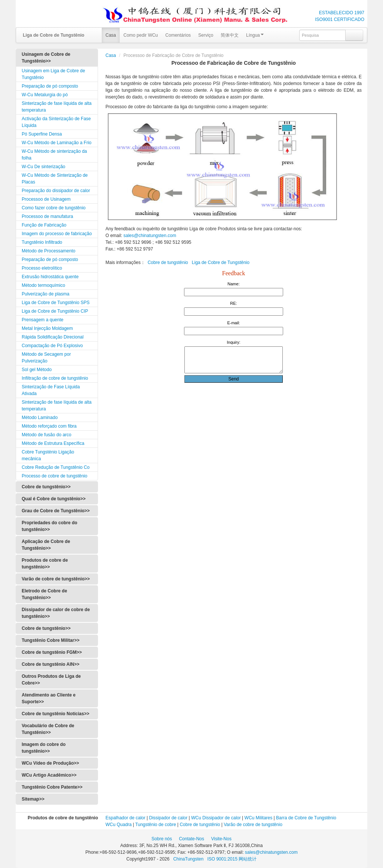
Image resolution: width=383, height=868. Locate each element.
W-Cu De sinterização (43, 167)
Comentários (178, 35)
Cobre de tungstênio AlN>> (50, 664)
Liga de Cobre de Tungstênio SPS (56, 303)
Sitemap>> (33, 799)
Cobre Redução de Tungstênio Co (56, 467)
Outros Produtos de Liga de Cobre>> (51, 680)
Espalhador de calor (125, 818)
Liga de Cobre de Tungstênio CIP (55, 311)
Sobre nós (162, 839)
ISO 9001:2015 (223, 859)
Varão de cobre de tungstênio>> (56, 579)
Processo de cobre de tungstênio (54, 476)
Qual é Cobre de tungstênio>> (54, 499)
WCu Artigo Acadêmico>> (49, 775)
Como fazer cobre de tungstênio (54, 208)
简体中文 (230, 35)
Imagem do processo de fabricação (57, 234)
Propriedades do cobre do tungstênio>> (50, 526)
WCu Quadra (119, 825)
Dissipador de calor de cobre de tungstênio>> (56, 613)
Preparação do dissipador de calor (56, 191)
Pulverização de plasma (45, 294)
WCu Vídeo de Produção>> (50, 763)
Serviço (206, 35)
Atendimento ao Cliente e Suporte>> (49, 698)
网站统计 (248, 859)
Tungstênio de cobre (156, 825)
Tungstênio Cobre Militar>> (50, 640)
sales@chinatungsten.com (149, 236)
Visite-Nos (221, 839)
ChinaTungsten (189, 859)
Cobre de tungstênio (168, 262)
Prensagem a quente (42, 320)
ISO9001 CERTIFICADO (340, 19)
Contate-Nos (191, 839)
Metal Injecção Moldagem (47, 328)
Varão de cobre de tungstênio (253, 825)
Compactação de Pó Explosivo (52, 346)
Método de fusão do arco (47, 435)
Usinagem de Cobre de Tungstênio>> (46, 58)
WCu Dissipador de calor (216, 818)
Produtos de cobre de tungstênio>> (45, 564)
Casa (111, 35)
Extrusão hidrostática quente (50, 277)
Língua (255, 35)
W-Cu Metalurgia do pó (45, 95)
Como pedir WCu (141, 35)
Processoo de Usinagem (46, 199)
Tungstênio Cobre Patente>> (52, 787)
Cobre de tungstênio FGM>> (52, 652)
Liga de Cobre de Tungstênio (221, 262)
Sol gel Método (37, 370)
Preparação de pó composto (50, 86)
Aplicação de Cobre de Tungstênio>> (46, 545)
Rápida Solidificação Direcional (53, 337)
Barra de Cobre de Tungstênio (306, 818)
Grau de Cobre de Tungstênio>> (56, 511)
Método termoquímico (43, 285)
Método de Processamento (48, 251)
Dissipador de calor (168, 818)
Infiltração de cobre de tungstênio (55, 378)
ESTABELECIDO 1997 (342, 13)
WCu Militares (259, 818)
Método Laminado (40, 418)
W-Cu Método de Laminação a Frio (57, 143)
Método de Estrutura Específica (53, 443)
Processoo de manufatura (47, 216)
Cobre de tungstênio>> (46, 487)
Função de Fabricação (44, 225)
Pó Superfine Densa (42, 134)
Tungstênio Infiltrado (42, 242)
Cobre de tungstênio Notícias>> (56, 714)
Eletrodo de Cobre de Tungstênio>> (44, 594)
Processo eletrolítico (42, 268)
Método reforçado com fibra (49, 426)
